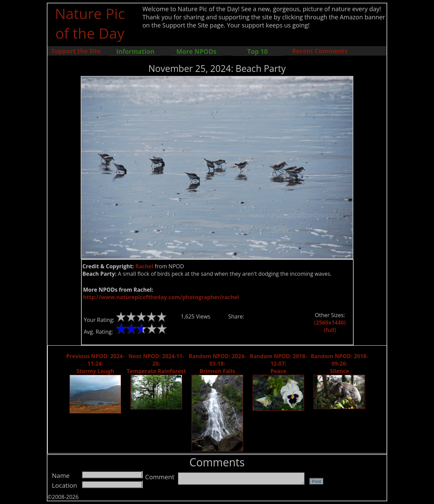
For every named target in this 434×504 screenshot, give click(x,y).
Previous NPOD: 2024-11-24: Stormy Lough (95, 364)
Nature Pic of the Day (90, 23)
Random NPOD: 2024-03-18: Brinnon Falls (218, 364)
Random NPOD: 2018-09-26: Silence (340, 364)
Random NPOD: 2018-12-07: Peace (279, 364)
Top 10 (257, 51)
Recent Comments (320, 51)
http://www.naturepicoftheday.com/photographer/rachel (161, 297)
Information (135, 51)
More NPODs (196, 51)
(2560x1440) (330, 323)
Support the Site (76, 51)
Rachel (144, 266)
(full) (330, 330)
